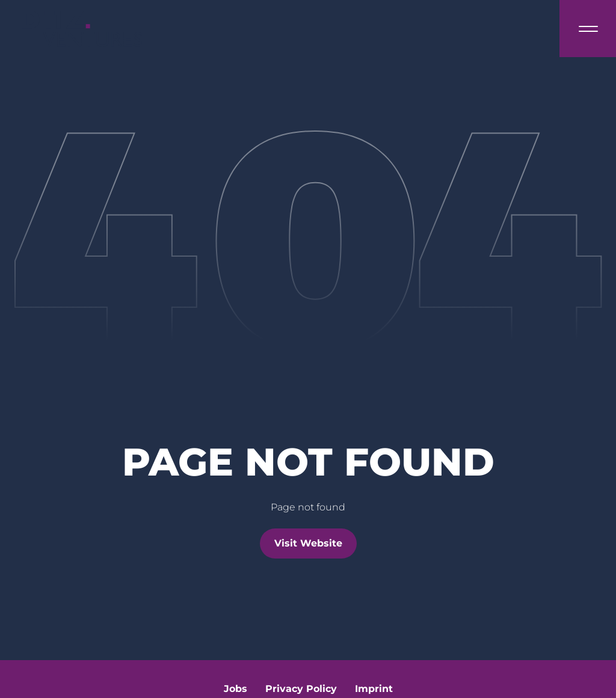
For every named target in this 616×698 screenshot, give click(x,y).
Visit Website (308, 543)
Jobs (236, 689)
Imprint (374, 689)
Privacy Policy (301, 689)
